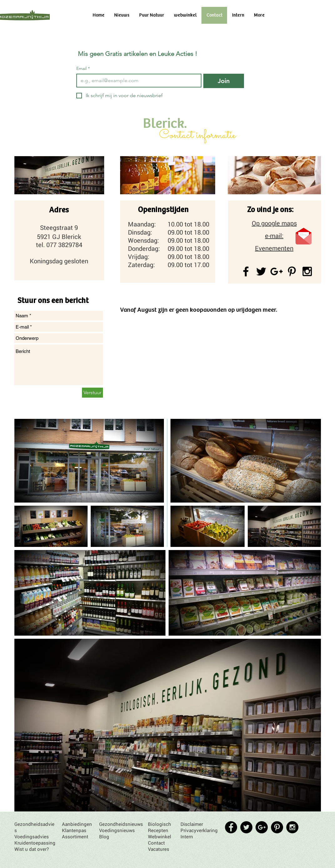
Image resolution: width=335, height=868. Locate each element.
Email (83, 69)
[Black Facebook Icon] (246, 271)
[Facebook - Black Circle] (231, 827)
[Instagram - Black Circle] (292, 827)
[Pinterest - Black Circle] (277, 827)
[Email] (137, 81)
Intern (187, 836)
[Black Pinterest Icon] (292, 271)
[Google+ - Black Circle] (262, 827)
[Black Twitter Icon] (261, 271)
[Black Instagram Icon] (307, 271)
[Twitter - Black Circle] (246, 827)
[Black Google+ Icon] (277, 271)
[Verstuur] (92, 393)
